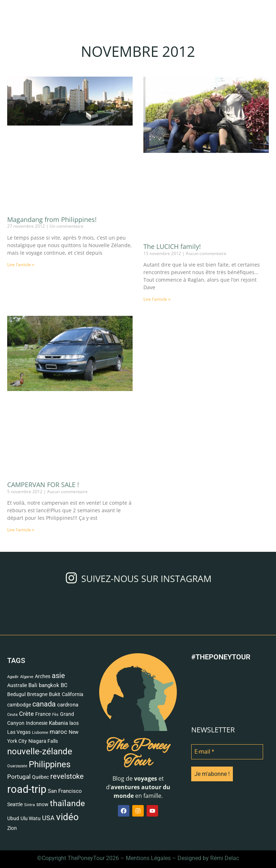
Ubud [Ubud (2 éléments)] (13, 818)
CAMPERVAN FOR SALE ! (43, 485)
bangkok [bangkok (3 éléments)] (49, 685)
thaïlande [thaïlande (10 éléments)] (67, 803)
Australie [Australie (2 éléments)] (17, 685)
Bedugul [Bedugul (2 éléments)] (16, 694)
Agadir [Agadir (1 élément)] (13, 677)
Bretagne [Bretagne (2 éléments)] (37, 694)
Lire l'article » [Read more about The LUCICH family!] (157, 299)
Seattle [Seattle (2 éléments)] (15, 804)
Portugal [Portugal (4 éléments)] (19, 777)
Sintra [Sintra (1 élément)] (29, 805)
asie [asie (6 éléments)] (58, 676)
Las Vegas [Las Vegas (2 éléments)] (19, 732)
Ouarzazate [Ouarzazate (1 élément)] (17, 766)
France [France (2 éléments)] (43, 714)
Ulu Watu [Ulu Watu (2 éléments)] (31, 818)
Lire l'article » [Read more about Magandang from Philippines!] (21, 265)
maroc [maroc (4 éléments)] (58, 732)
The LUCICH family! (172, 246)
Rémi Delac (225, 858)
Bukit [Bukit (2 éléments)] (55, 694)
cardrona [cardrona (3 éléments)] (68, 705)
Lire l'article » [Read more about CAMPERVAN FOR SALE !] (21, 530)
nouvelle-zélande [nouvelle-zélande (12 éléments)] (40, 751)
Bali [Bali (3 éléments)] (33, 685)
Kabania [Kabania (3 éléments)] (58, 723)
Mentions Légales (148, 858)
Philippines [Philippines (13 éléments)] (50, 764)
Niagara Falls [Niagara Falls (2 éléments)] (43, 741)
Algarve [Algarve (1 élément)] (27, 677)
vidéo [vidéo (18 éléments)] (67, 817)
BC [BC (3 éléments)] (64, 685)
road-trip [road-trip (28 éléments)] (27, 789)
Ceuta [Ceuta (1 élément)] (12, 715)
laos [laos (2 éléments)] (74, 723)
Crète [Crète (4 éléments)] (26, 714)
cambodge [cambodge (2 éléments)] (19, 705)
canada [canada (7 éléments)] (44, 704)
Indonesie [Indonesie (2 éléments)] (37, 723)
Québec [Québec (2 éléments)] (40, 777)
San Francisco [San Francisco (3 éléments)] (65, 791)
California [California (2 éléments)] (73, 694)
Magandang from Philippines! (52, 219)
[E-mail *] (227, 752)
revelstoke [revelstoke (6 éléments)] (67, 776)
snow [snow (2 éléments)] (42, 804)
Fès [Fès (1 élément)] (55, 715)
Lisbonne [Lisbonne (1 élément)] (40, 733)
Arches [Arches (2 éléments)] (43, 676)
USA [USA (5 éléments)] (48, 818)
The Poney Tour (138, 754)
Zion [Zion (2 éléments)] (12, 828)
